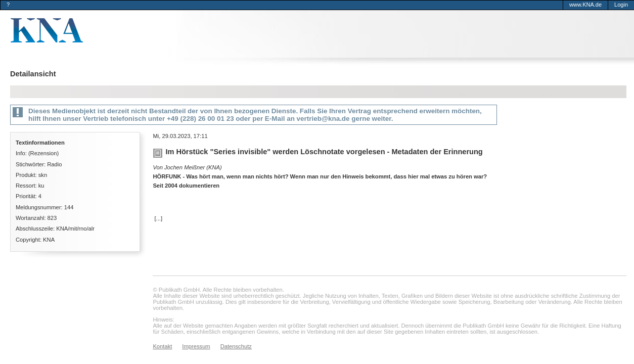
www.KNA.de (585, 5)
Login (621, 5)
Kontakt (162, 346)
